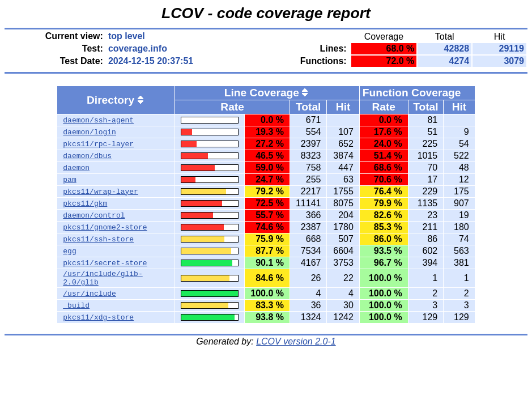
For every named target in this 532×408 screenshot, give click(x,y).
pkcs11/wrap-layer (101, 192)
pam (69, 180)
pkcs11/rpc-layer (98, 144)
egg (69, 251)
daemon (76, 168)
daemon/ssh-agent (98, 120)
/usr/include (90, 297)
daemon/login (90, 132)
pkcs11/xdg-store (98, 321)
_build (76, 309)
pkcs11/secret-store (105, 263)
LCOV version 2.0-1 (296, 345)
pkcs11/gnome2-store (105, 227)
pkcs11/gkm (85, 203)
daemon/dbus (87, 156)
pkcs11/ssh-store (98, 239)
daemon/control (94, 215)
